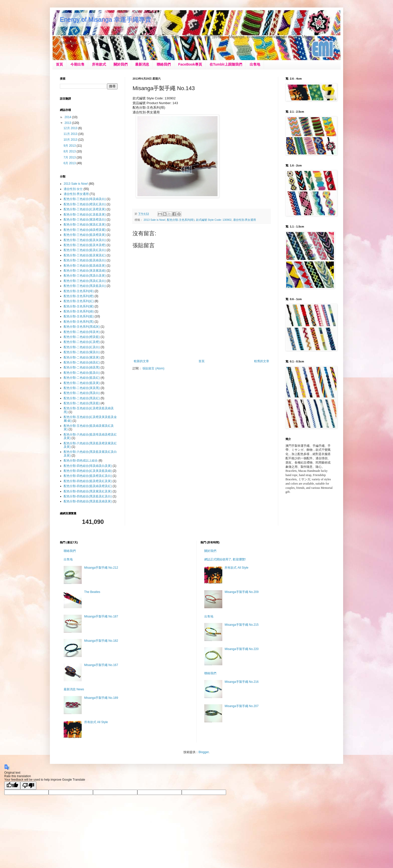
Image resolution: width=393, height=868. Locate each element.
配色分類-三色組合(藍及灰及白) (85, 240)
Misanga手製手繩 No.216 (241, 682)
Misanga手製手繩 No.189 (101, 698)
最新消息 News (74, 689)
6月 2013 (70, 163)
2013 (68, 123)
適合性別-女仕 (73, 189)
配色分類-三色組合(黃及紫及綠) (85, 271)
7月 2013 (70, 157)
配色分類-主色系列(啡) (181, 220)
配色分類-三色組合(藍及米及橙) (85, 245)
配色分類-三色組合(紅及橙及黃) (85, 209)
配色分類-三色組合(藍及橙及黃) (85, 235)
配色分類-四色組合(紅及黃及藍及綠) (88, 471)
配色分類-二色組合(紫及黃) (82, 357)
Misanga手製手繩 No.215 (241, 625)
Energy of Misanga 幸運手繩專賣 (106, 20)
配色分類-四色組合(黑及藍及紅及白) (88, 496)
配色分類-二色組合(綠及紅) (82, 362)
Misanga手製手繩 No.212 (101, 568)
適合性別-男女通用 (245, 220)
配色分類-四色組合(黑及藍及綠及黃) (88, 501)
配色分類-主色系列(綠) (79, 311)
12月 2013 (71, 128)
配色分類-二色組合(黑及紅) (82, 398)
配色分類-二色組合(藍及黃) (82, 383)
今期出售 (77, 64)
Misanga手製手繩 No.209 (241, 592)
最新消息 (142, 64)
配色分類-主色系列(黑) (79, 322)
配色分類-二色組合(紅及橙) (82, 342)
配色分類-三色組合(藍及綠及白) (85, 260)
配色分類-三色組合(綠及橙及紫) (85, 230)
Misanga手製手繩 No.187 (101, 616)
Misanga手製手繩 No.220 (241, 649)
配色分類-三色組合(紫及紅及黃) (85, 225)
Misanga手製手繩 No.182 (101, 641)
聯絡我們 (164, 64)
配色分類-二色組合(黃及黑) (82, 388)
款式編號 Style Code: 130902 (214, 220)
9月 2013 (70, 146)
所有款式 (99, 64)
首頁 (59, 64)
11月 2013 (71, 134)
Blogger (204, 752)
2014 (68, 117)
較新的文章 (141, 361)
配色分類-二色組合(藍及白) (82, 373)
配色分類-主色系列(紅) (79, 301)
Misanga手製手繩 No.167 (101, 665)
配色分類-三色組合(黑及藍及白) (85, 286)
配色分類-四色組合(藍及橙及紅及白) (88, 476)
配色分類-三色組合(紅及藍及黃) (85, 214)
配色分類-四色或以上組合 (81, 461)
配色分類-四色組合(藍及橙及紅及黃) (88, 481)
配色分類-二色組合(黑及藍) (82, 403)
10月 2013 (71, 140)
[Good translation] (12, 786)
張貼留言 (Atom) (153, 368)
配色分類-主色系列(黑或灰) (82, 327)
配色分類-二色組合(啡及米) (82, 332)
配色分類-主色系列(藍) (79, 316)
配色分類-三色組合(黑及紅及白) (85, 281)
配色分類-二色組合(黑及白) (82, 393)
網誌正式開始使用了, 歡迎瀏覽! (225, 559)
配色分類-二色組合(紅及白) (82, 347)
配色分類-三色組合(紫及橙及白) (85, 220)
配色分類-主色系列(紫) (79, 306)
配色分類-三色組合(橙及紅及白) (85, 204)
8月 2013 (70, 151)
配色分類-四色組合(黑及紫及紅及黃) (88, 491)
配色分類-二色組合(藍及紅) (82, 378)
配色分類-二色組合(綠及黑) (82, 367)
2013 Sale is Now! (155, 220)
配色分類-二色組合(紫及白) (82, 352)
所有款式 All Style (96, 722)
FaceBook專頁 (190, 64)
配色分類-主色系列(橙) (79, 296)
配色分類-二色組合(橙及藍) (82, 337)
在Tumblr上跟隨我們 (226, 64)
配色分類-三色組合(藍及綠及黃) (85, 266)
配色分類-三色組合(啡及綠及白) (85, 199)
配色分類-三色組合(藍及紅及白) (85, 250)
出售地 (255, 64)
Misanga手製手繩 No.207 (241, 706)
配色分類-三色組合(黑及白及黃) (85, 276)
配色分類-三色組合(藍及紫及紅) (85, 255)
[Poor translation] (28, 786)
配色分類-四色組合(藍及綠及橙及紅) (88, 486)
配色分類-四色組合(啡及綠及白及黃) (88, 466)
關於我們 (121, 64)
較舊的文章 (262, 361)
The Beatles (92, 592)
